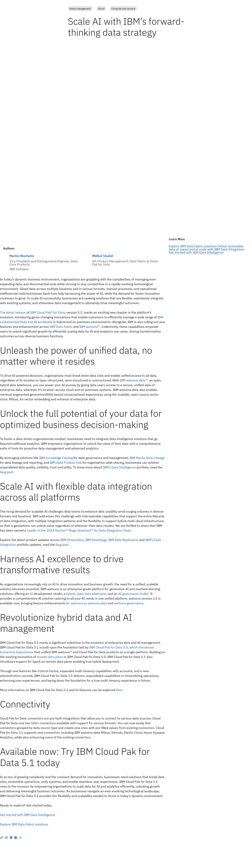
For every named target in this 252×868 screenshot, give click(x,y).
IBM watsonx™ (90, 327)
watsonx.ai (79, 603)
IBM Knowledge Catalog (56, 458)
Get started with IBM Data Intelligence (27, 815)
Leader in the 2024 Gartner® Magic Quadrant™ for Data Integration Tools (79, 530)
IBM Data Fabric (61, 327)
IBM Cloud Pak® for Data (47, 312)
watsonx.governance (129, 603)
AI (31, 594)
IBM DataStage (96, 540)
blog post (6, 472)
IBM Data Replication (123, 540)
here (119, 690)
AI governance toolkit (133, 594)
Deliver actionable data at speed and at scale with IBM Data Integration (207, 248)
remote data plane (50, 657)
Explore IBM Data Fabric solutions (24, 824)
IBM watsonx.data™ (134, 380)
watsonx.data (97, 603)
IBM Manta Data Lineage (147, 458)
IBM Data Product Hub (66, 462)
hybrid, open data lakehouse (86, 594)
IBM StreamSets (72, 540)
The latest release (13, 312)
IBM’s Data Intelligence (119, 467)
